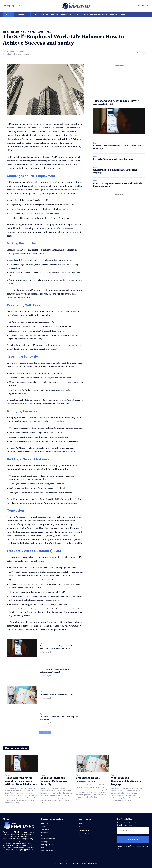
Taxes (42, 643)
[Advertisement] (119, 83)
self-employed (18, 51)
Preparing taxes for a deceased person (57, 694)
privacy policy (138, 846)
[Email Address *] (133, 831)
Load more (45, 732)
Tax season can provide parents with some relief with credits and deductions (21, 781)
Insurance (14, 32)
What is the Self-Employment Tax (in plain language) (126, 781)
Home (5, 32)
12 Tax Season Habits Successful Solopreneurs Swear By (54, 671)
